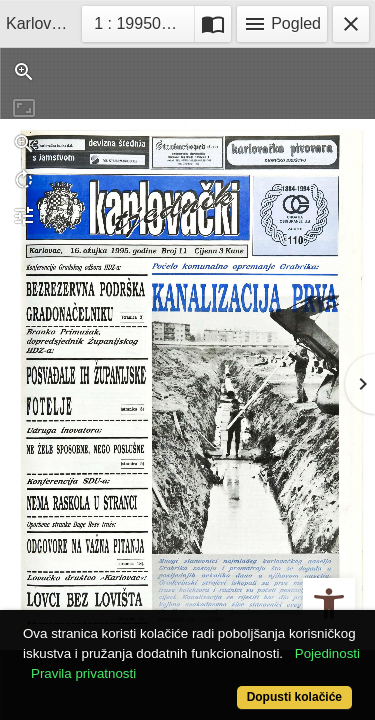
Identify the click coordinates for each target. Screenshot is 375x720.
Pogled (282, 24)
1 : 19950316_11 (144, 21)
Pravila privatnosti (83, 673)
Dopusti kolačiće (294, 697)
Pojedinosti (327, 653)
